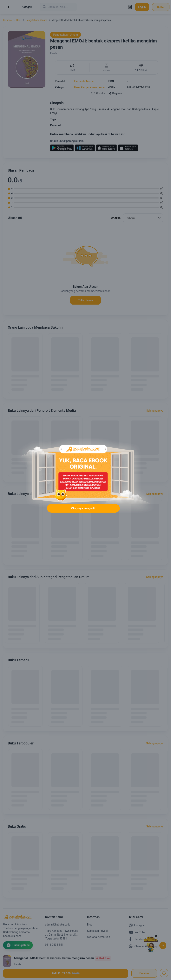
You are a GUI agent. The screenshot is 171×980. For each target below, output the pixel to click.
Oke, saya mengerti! (83, 508)
